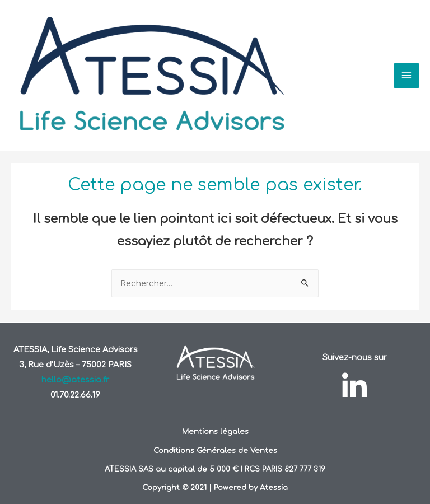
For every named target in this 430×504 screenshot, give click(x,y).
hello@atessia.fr (75, 380)
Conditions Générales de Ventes (215, 451)
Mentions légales (215, 431)
